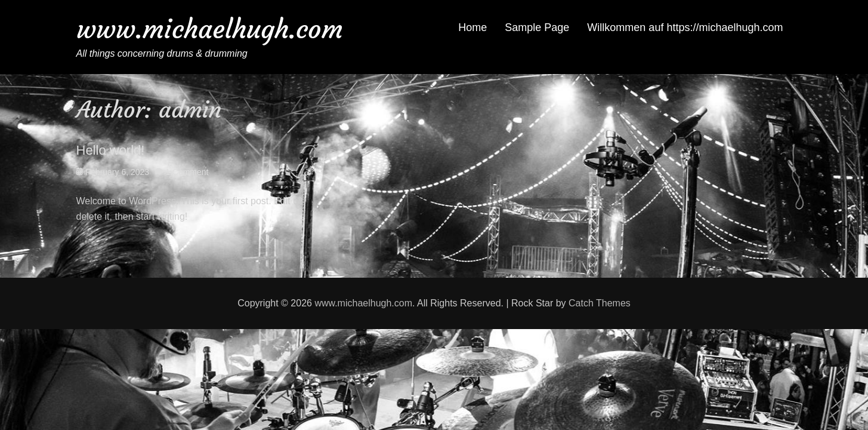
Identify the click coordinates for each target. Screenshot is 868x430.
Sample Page (537, 27)
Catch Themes (600, 303)
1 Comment (187, 172)
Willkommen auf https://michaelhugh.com (685, 27)
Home (472, 27)
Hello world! (111, 150)
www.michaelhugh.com (210, 29)
